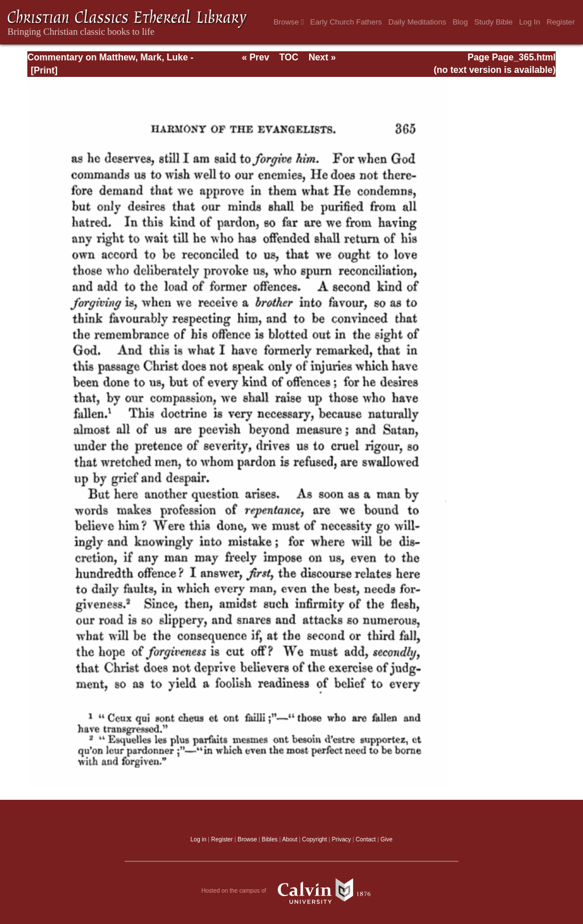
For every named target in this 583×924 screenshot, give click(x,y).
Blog (460, 22)
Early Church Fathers (346, 22)
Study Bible (493, 22)
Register (561, 22)
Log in (199, 839)
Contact (366, 839)
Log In (530, 22)
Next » (322, 57)
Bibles (270, 839)
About (290, 839)
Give (386, 839)
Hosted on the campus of (292, 891)
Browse (288, 22)
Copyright (315, 839)
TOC (289, 57)
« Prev (256, 57)
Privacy (342, 839)
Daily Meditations (417, 22)
